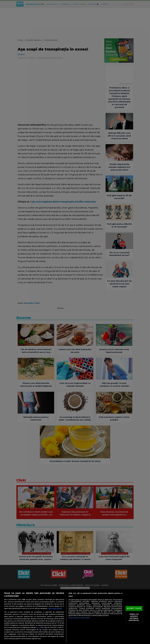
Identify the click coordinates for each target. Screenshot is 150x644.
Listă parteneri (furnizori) (79, 618)
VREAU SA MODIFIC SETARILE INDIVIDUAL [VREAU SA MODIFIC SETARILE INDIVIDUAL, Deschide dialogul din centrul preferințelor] (134, 617)
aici (38, 627)
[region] (75, 617)
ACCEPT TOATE (134, 608)
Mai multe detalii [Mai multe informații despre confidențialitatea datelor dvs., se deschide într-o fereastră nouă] (55, 608)
